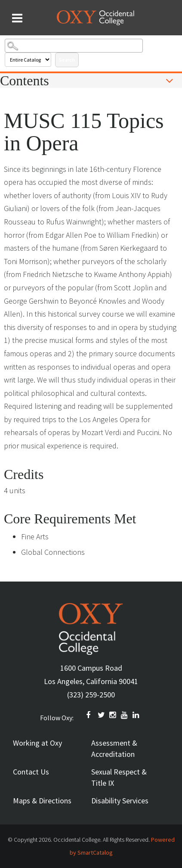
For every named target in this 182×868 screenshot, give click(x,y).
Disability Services (120, 801)
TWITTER (102, 715)
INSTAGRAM (113, 715)
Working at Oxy (37, 743)
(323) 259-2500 (91, 695)
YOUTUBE (125, 715)
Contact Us (31, 772)
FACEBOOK (90, 715)
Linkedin (136, 715)
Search (67, 60)
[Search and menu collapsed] (17, 18)
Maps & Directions (42, 801)
